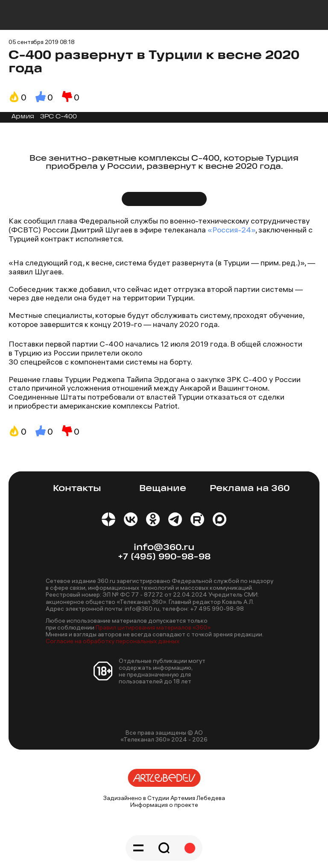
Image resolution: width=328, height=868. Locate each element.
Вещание (163, 489)
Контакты (77, 489)
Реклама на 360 (250, 489)
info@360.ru (164, 548)
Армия (23, 117)
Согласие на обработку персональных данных (113, 641)
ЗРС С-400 (59, 117)
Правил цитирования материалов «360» (153, 627)
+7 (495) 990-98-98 (164, 557)
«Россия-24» (231, 230)
